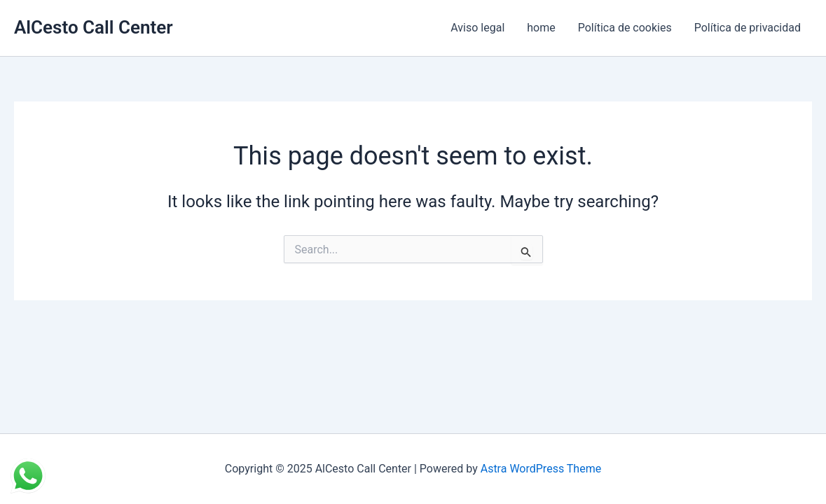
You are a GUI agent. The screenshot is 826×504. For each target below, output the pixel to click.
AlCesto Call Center (94, 27)
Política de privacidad (748, 28)
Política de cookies (625, 28)
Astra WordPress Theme (541, 469)
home (541, 28)
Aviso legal (477, 28)
